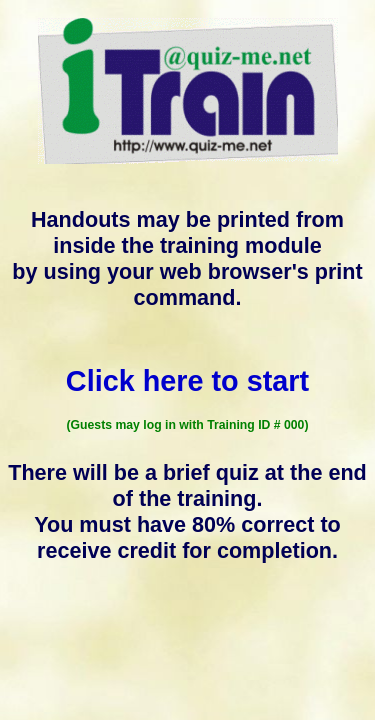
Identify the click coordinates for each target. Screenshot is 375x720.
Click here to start (187, 381)
